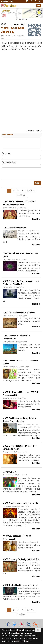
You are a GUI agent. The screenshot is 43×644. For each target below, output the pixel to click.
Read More (36, 219)
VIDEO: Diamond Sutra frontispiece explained (21, 503)
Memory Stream (9, 472)
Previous (16, 24)
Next (23, 24)
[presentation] (20, 174)
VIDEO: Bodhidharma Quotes (15, 228)
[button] (39, 6)
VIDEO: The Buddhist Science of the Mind (20, 585)
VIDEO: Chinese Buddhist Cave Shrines (19, 313)
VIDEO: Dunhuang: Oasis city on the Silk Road (21, 559)
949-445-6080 (8, 1)
